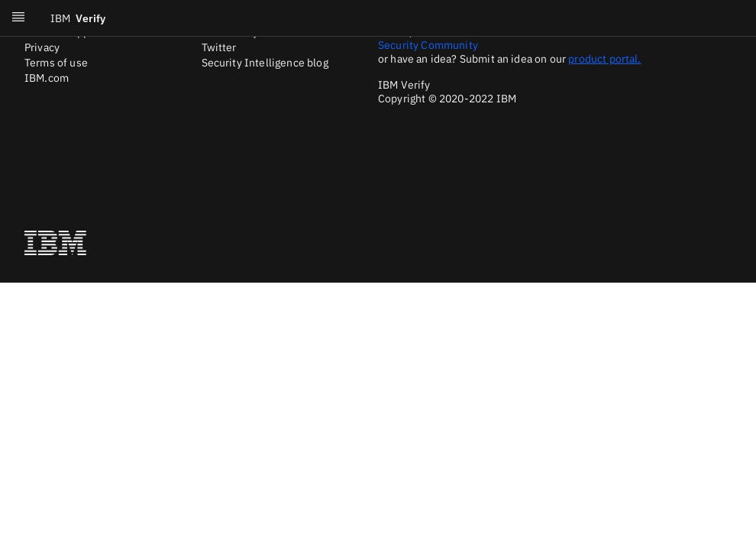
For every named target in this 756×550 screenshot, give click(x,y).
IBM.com (47, 78)
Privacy (42, 47)
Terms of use (56, 63)
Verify (78, 18)
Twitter (219, 47)
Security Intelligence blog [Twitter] (265, 63)
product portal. (604, 59)
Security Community (428, 45)
